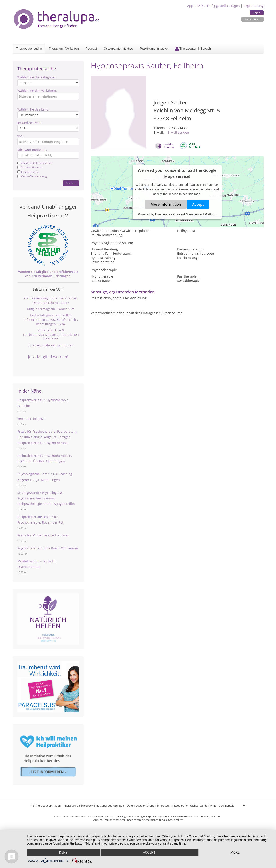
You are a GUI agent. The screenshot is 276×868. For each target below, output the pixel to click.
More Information (166, 204)
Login (257, 13)
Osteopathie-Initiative (118, 49)
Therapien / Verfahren (64, 49)
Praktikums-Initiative (154, 49)
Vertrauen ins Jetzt (31, 419)
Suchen (71, 183)
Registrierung (253, 6)
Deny (63, 853)
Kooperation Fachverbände (191, 806)
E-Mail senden (178, 132)
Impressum (164, 806)
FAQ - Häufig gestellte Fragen (218, 6)
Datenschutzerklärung (141, 806)
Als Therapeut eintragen (46, 806)
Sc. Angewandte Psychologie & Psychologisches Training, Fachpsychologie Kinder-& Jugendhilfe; (46, 498)
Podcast (91, 49)
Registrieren (252, 19)
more (235, 853)
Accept (198, 204)
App (190, 6)
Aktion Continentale (222, 806)
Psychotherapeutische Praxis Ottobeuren (48, 548)
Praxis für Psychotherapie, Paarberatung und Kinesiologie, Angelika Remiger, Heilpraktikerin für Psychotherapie (47, 437)
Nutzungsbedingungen (110, 806)
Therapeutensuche (29, 49)
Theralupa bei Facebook (78, 806)
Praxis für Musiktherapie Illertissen (43, 535)
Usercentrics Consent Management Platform (186, 214)
